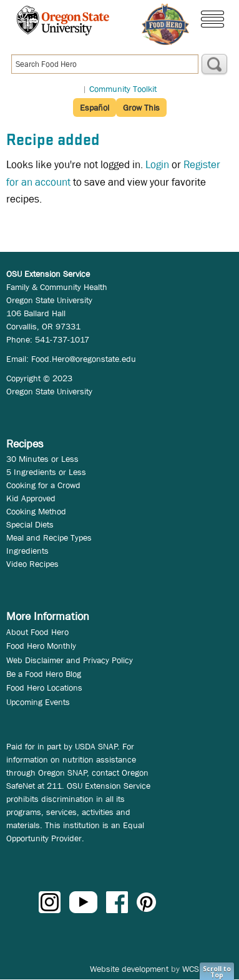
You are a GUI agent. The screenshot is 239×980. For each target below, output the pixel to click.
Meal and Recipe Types (49, 537)
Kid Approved (31, 498)
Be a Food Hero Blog (44, 674)
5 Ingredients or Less (46, 472)
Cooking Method (36, 511)
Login (157, 165)
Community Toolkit (123, 89)
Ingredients (27, 551)
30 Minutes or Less (42, 459)
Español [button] (95, 107)
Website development (129, 969)
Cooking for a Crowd (43, 485)
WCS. (192, 969)
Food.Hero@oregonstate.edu (84, 359)
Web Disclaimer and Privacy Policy (70, 660)
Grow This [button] (141, 107)
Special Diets (30, 524)
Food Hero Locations (44, 687)
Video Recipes (32, 564)
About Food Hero (37, 632)
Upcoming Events (38, 702)
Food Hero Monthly (41, 646)
